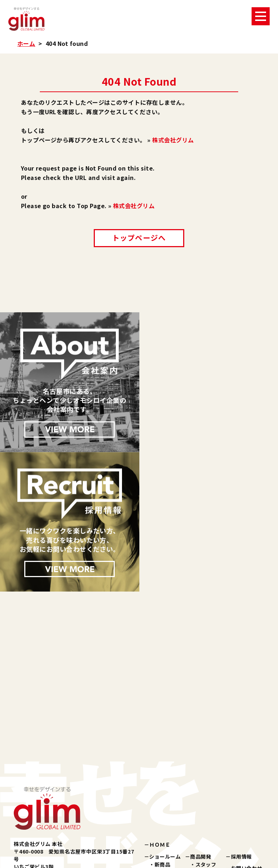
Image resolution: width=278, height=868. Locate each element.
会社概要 (206, 753)
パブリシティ (165, 769)
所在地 (203, 769)
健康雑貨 (165, 749)
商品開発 (201, 717)
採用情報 (241, 717)
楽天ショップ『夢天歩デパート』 (188, 808)
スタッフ (206, 725)
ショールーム (165, 717)
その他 (162, 757)
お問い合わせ (247, 728)
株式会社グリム (173, 140)
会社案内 (201, 736)
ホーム (26, 43)
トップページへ (139, 238)
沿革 (201, 761)
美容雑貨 (165, 741)
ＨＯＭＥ (160, 705)
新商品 (162, 725)
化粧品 (162, 733)
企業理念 (206, 744)
